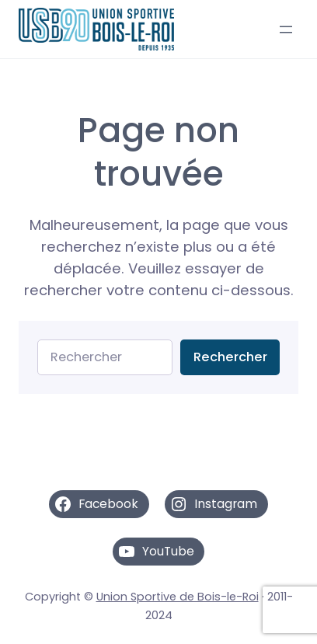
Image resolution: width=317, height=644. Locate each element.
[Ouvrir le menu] (286, 30)
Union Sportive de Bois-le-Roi (178, 597)
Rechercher (230, 357)
